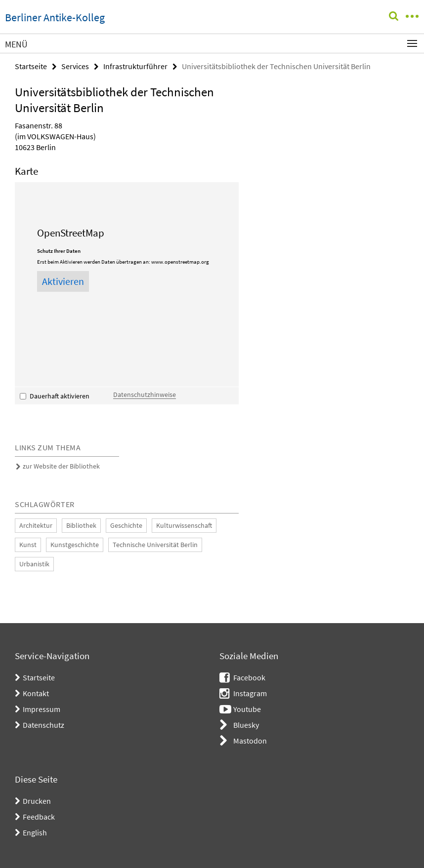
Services (75, 66)
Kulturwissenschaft (184, 525)
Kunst (28, 545)
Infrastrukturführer (135, 66)
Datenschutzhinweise (145, 395)
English (35, 832)
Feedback (39, 817)
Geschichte (126, 525)
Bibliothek (81, 525)
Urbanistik (34, 564)
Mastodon (250, 741)
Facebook (249, 677)
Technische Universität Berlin (155, 545)
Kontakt (36, 693)
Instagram (250, 693)
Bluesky (246, 725)
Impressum (42, 709)
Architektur (36, 525)
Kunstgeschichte (75, 545)
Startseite (31, 66)
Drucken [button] (37, 801)
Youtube (247, 709)
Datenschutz (43, 725)
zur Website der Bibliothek (61, 466)
